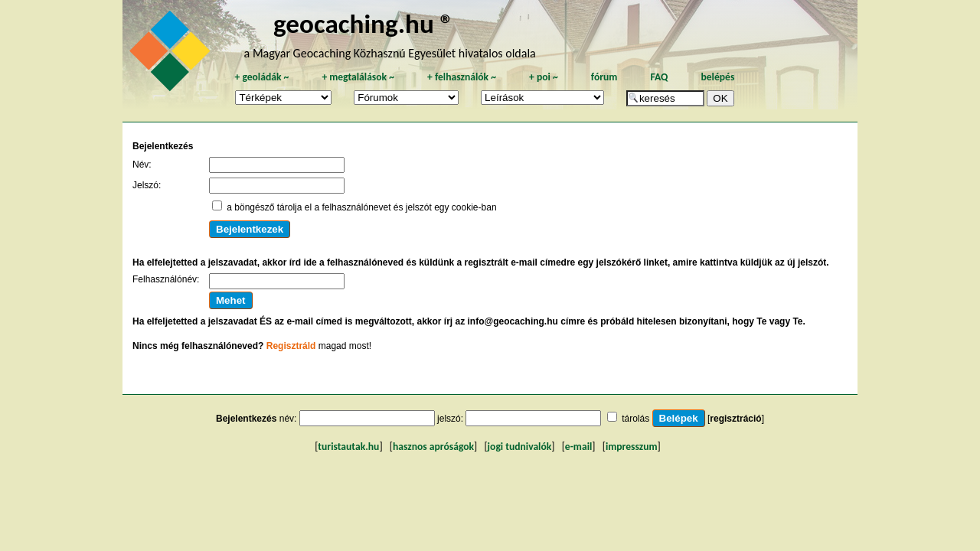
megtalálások (358, 77)
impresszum (632, 447)
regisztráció (735, 419)
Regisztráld (291, 346)
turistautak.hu (348, 447)
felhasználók (462, 77)
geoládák (261, 77)
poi (544, 77)
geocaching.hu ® (364, 23)
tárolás (635, 419)
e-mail (578, 447)
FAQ (659, 77)
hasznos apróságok (433, 447)
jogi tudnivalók (520, 447)
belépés (717, 77)
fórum (604, 77)
